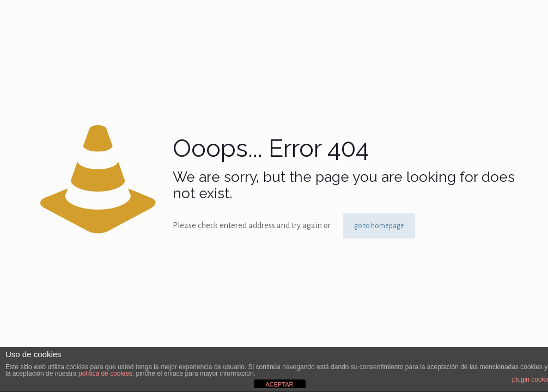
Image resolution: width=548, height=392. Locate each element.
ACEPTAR (279, 384)
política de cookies (105, 373)
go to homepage (379, 226)
